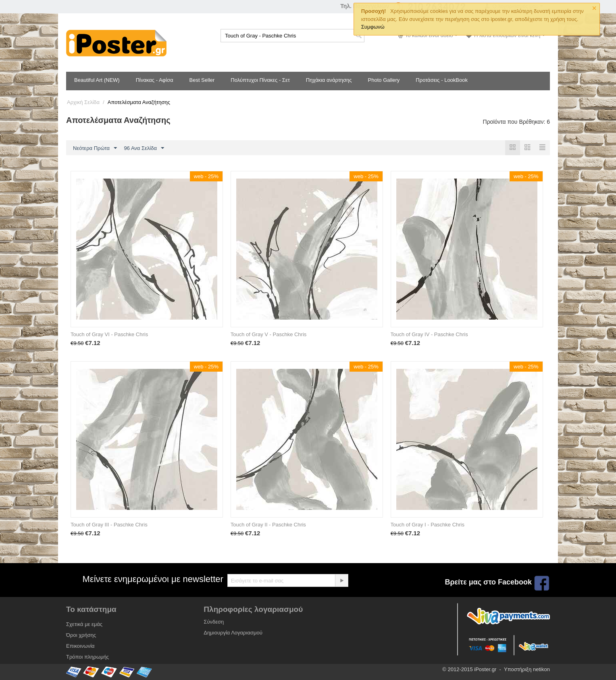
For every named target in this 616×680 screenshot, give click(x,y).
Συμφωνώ (373, 27)
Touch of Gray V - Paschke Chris (269, 334)
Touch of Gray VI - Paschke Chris (109, 334)
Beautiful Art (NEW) (97, 80)
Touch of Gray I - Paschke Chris (428, 525)
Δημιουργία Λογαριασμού (233, 633)
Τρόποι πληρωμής (87, 657)
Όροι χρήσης (81, 635)
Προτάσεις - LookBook (442, 80)
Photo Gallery (384, 80)
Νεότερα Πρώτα (95, 148)
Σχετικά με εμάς (84, 624)
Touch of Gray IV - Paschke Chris (429, 334)
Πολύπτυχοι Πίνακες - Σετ (260, 80)
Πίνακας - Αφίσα (155, 80)
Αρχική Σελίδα (83, 102)
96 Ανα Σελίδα (144, 148)
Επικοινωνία (80, 646)
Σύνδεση (214, 622)
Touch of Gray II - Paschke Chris (268, 525)
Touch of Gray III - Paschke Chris (109, 525)
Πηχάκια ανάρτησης (329, 80)
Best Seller (202, 80)
